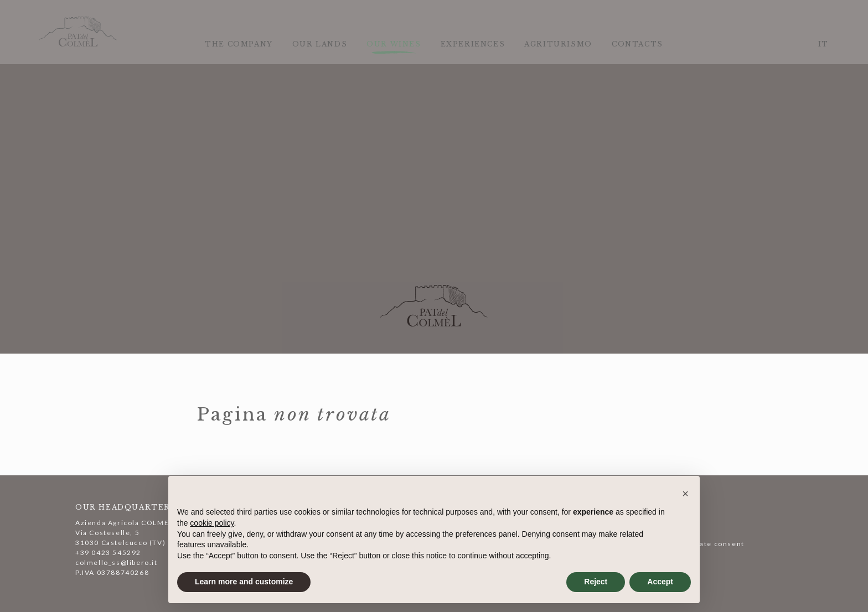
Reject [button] (596, 582)
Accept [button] (660, 582)
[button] (685, 494)
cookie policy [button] (212, 523)
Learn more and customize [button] (244, 582)
